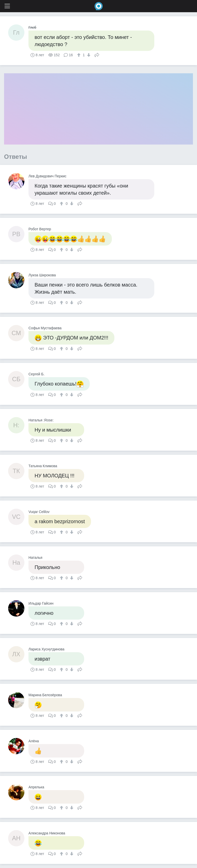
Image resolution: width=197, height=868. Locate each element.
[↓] (88, 55)
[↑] (79, 55)
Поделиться (97, 54)
